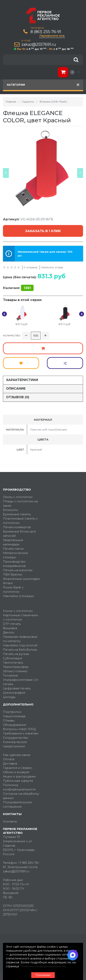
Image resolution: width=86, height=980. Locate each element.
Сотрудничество (16, 738)
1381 (27, 288)
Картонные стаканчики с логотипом (21, 617)
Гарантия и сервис (18, 768)
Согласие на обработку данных (21, 796)
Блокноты (10, 510)
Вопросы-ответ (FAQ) (20, 729)
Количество (12, 336)
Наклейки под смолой (20, 645)
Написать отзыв (52, 267)
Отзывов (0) (18, 397)
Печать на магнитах (18, 570)
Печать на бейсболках (20, 650)
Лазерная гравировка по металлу (20, 639)
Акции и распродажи (19, 776)
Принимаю (43, 975)
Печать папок (13, 549)
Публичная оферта (18, 781)
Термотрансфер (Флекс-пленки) (16, 669)
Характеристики (22, 380)
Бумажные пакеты (17, 514)
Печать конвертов (17, 527)
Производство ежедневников (14, 564)
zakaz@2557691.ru (39, 45)
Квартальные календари (13, 542)
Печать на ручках (16, 654)
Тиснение (10, 675)
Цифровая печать (17, 688)
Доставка (10, 763)
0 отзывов (31, 267)
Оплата (9, 759)
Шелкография (14, 693)
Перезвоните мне (52, 36)
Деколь (8, 632)
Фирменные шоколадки (21, 579)
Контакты (10, 821)
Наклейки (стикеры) (18, 596)
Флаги (8, 583)
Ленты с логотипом (18, 497)
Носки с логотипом (18, 611)
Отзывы (9, 720)
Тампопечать (13, 662)
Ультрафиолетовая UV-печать (21, 682)
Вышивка (10, 628)
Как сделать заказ (17, 755)
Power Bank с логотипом (13, 590)
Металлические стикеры (15, 555)
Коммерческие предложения (15, 744)
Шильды (9, 697)
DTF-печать (12, 624)
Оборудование (15, 725)
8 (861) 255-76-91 (46, 32)
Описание (16, 389)
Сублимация (13, 658)
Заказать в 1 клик (43, 231)
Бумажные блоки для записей (19, 534)
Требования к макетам (21, 733)
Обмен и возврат (16, 772)
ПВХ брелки (13, 574)
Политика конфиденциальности (19, 787)
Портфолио (12, 712)
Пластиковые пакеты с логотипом (20, 521)
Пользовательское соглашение (17, 804)
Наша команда (14, 716)
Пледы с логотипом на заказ (20, 503)
